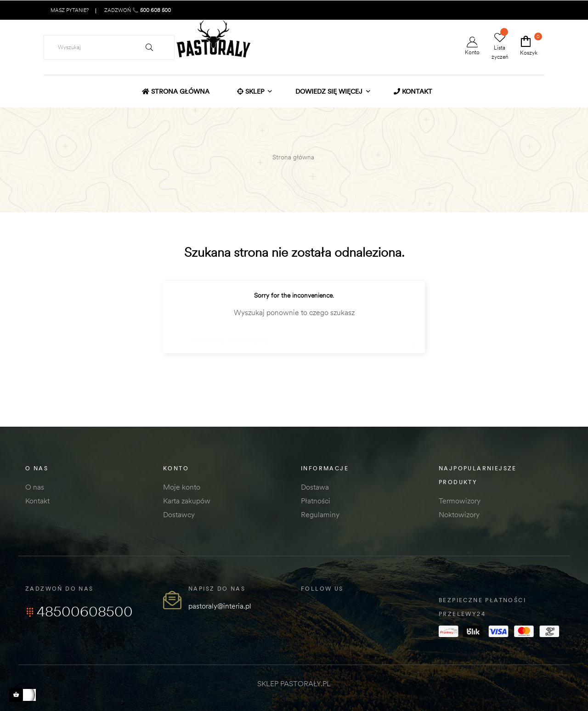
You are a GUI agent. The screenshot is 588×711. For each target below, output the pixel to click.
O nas (35, 487)
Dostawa (315, 487)
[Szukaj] (294, 336)
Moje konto (182, 487)
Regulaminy (320, 514)
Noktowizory (459, 514)
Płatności (316, 501)
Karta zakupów (187, 501)
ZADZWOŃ (137, 10)
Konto (472, 46)
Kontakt (37, 501)
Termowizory (460, 501)
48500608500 (79, 611)
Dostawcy (179, 514)
